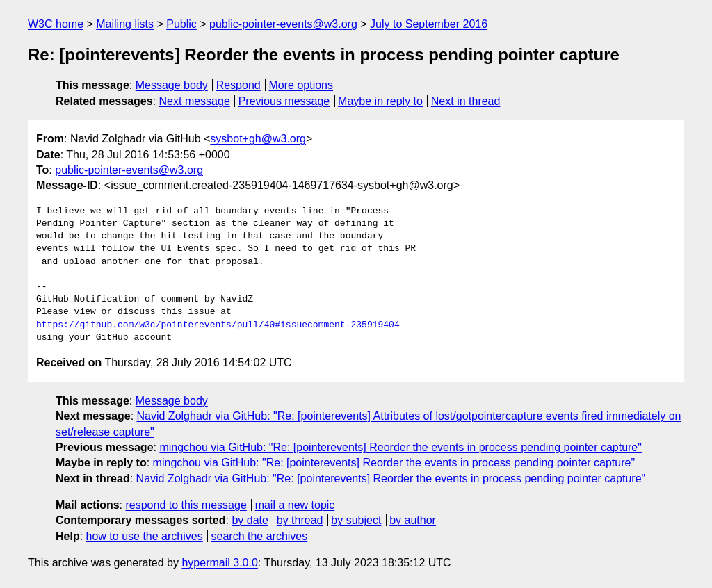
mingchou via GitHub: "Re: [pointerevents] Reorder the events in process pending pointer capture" (400, 447)
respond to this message (186, 505)
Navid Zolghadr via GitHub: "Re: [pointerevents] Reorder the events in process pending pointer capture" (391, 479)
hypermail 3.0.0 (219, 563)
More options (301, 85)
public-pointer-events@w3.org (283, 24)
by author (413, 520)
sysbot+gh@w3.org (258, 139)
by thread (300, 520)
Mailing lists (125, 24)
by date (250, 520)
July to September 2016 (429, 24)
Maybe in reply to (380, 101)
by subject (356, 520)
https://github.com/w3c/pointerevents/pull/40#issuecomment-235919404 (218, 325)
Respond (238, 85)
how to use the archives (145, 536)
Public (181, 24)
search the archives (260, 536)
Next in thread (466, 101)
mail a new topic (295, 505)
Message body (172, 85)
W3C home (56, 24)
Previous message (284, 101)
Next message (195, 101)
